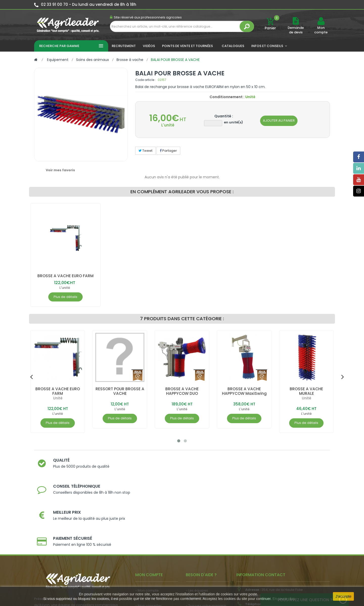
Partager (168, 151)
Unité (58, 398)
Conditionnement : (227, 97)
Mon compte (321, 30)
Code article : (145, 80)
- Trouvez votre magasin (206, 534)
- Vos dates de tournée (154, 542)
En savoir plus (284, 599)
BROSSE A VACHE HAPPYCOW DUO (182, 391)
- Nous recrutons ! (150, 562)
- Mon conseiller (149, 534)
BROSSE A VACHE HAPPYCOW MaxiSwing (244, 391)
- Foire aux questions (203, 549)
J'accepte (343, 596)
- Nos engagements (202, 542)
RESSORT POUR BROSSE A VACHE (120, 391)
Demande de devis (296, 30)
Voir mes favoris (60, 170)
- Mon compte (147, 519)
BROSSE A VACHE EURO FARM (65, 276)
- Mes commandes (151, 527)
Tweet (145, 151)
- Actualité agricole (151, 555)
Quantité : (224, 116)
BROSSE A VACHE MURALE (306, 391)
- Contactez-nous (201, 557)
